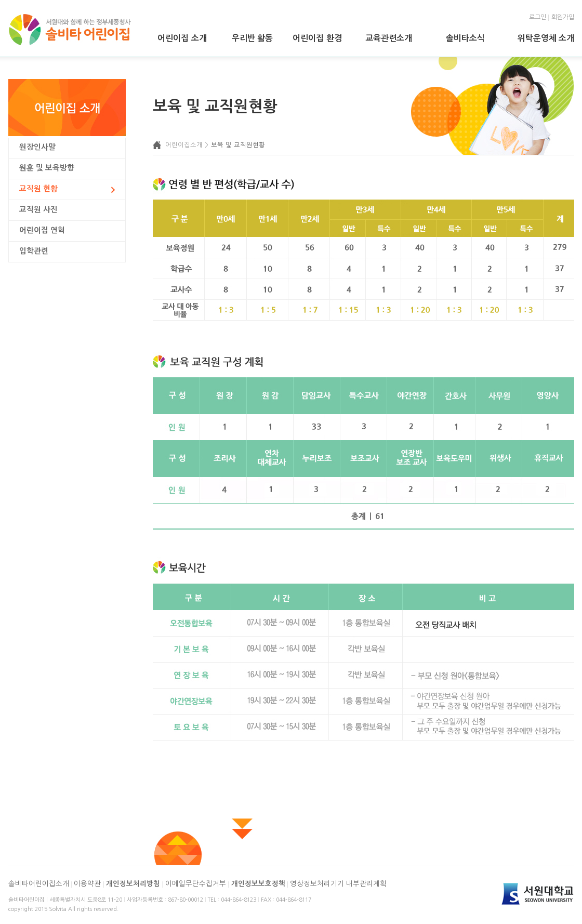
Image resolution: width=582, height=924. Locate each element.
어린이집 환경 (317, 38)
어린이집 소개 (182, 38)
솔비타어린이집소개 (39, 884)
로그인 (538, 17)
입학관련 (34, 251)
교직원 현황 (38, 189)
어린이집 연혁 (42, 230)
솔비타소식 (465, 38)
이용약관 (87, 884)
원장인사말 (37, 147)
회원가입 (563, 17)
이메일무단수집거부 (196, 884)
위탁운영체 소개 (546, 38)
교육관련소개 (389, 38)
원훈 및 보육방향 (47, 168)
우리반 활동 (252, 38)
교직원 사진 (38, 209)
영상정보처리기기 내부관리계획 (338, 884)
